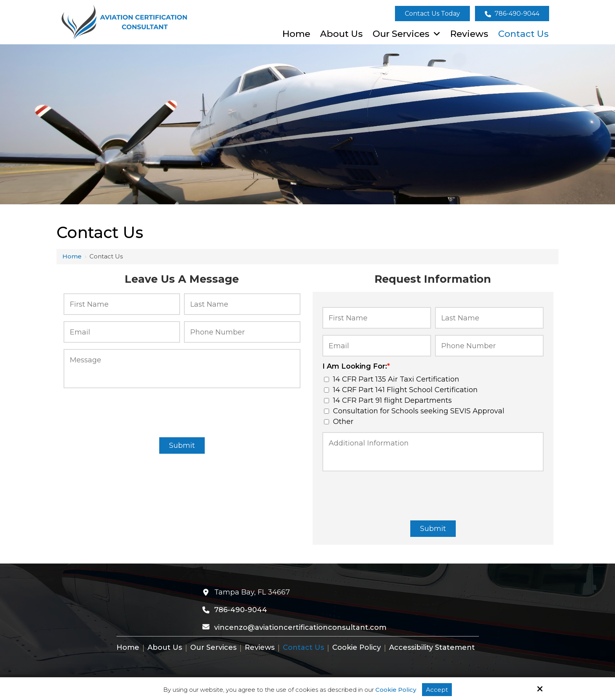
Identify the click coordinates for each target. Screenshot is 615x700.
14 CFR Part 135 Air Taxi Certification (392, 379)
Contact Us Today (432, 14)
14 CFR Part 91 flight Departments (388, 400)
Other (339, 422)
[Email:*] (122, 332)
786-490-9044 (512, 14)
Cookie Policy (396, 690)
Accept (437, 690)
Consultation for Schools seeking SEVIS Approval (414, 411)
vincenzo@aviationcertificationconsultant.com (300, 627)
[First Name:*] (122, 304)
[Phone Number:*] (242, 332)
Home (72, 256)
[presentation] (182, 411)
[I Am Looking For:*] (327, 379)
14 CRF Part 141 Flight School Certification (401, 390)
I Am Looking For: (356, 366)
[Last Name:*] (242, 304)
